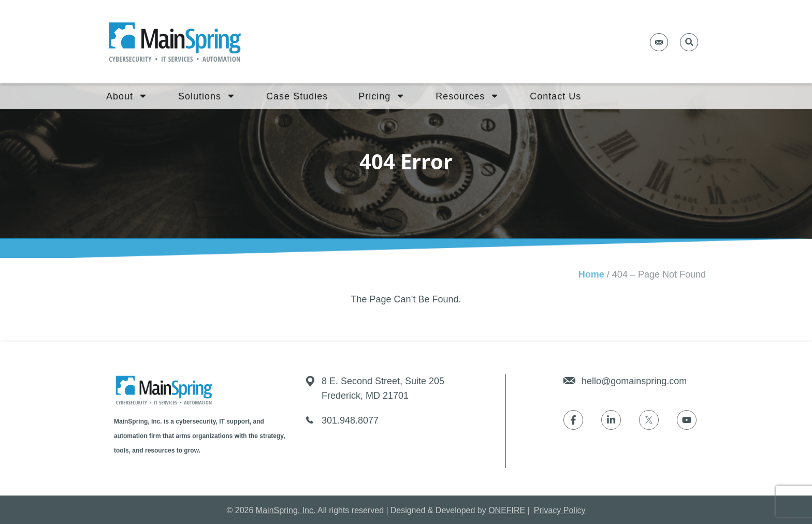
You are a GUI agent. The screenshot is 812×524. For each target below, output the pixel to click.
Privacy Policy (560, 510)
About (127, 96)
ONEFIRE (507, 510)
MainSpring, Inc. (286, 510)
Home (591, 274)
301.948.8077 (350, 420)
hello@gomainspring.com (634, 381)
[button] (689, 42)
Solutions (207, 96)
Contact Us (555, 96)
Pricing (382, 96)
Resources (467, 96)
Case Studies (297, 96)
